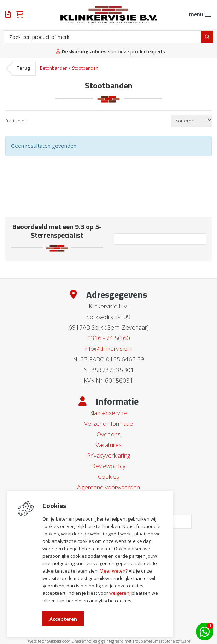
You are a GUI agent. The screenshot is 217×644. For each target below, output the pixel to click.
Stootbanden (85, 68)
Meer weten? (114, 571)
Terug (23, 68)
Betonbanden (54, 68)
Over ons (108, 434)
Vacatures (108, 445)
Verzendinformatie (108, 423)
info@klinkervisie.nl (108, 349)
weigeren (119, 593)
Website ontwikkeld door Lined (54, 641)
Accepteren (63, 619)
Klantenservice (108, 413)
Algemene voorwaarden (108, 487)
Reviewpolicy (109, 466)
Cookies (108, 477)
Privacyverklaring (108, 455)
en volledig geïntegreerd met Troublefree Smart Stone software (136, 641)
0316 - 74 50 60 (109, 338)
